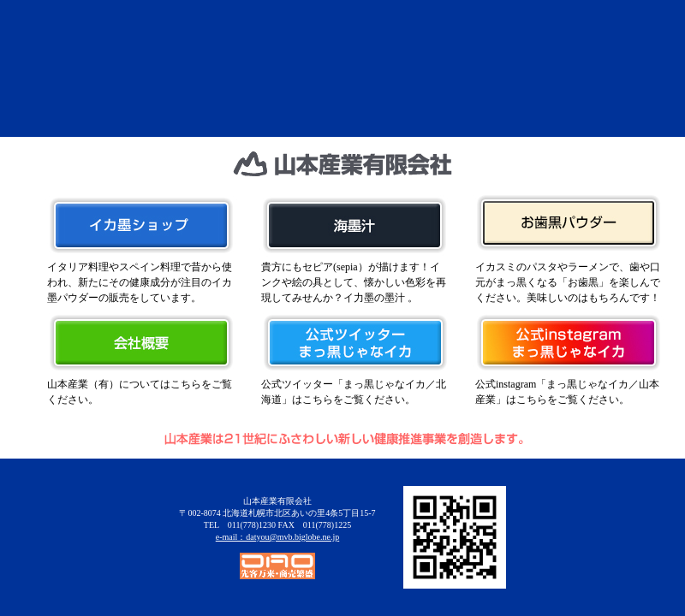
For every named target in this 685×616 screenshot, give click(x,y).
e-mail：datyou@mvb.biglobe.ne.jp (277, 537)
